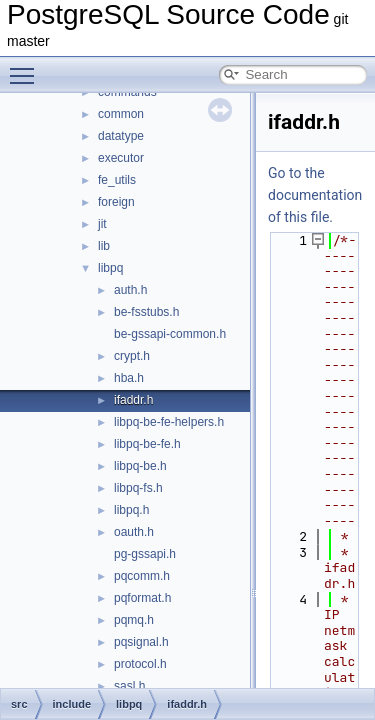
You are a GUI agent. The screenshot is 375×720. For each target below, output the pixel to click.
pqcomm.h (142, 576)
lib (104, 246)
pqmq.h (134, 620)
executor (121, 158)
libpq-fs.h (138, 488)
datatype (121, 136)
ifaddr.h (133, 400)
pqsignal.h (141, 642)
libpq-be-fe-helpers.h (169, 422)
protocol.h (140, 664)
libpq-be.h (140, 466)
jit (102, 224)
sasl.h (129, 686)
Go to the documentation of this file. (315, 195)
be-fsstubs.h (146, 312)
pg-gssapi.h (145, 554)
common (121, 114)
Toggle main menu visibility (27, 67)
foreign (116, 202)
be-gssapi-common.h (170, 334)
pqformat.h (142, 598)
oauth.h (134, 532)
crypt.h (132, 356)
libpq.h (131, 510)
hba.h (129, 378)
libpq (110, 268)
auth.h (130, 290)
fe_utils (117, 180)
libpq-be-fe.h (147, 444)
